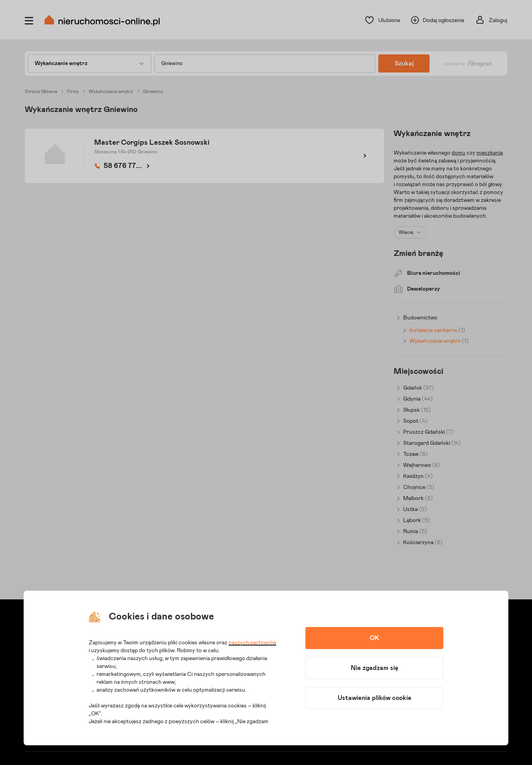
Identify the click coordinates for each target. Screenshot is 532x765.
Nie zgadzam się (375, 668)
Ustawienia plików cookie (375, 698)
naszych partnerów (252, 643)
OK (374, 638)
